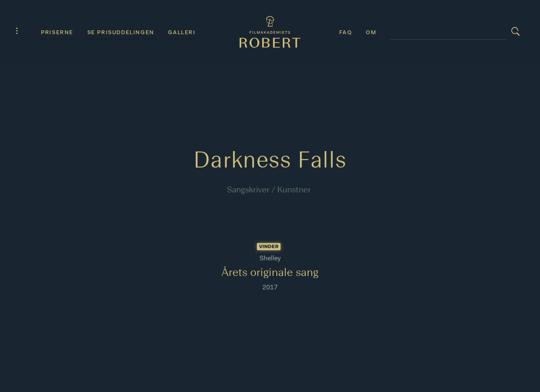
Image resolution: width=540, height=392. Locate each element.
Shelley (270, 259)
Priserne (57, 33)
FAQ (346, 33)
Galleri (182, 33)
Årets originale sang (270, 273)
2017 (270, 288)
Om (371, 33)
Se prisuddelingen (121, 33)
